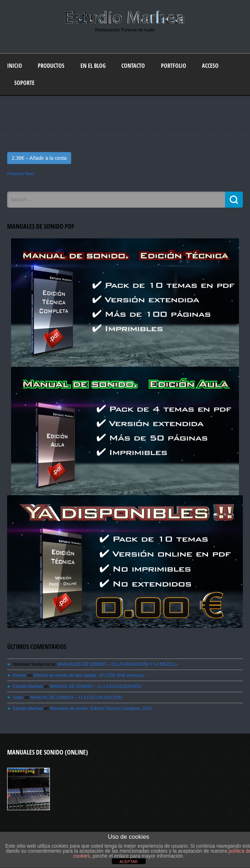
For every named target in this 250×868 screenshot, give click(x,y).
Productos (51, 66)
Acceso (210, 66)
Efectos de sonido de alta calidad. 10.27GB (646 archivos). (89, 675)
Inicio (15, 66)
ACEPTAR (128, 862)
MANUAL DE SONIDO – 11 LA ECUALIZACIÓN (95, 686)
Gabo (18, 697)
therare (20, 675)
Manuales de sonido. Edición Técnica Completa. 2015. (101, 709)
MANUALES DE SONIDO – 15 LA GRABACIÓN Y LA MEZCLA (117, 664)
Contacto (133, 66)
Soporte (24, 83)
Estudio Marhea (28, 686)
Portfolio (174, 66)
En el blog (93, 66)
